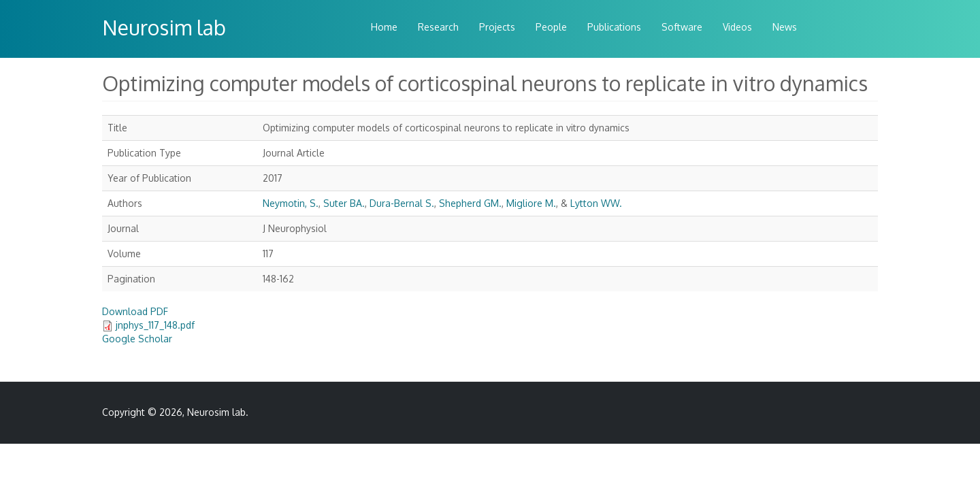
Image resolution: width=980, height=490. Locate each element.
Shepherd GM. (470, 203)
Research (438, 27)
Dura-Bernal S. (402, 203)
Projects (497, 27)
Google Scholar (137, 339)
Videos (737, 27)
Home (384, 27)
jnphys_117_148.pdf (155, 325)
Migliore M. (531, 203)
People (551, 27)
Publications (614, 27)
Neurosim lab (164, 27)
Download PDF (135, 311)
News (785, 27)
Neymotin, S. (291, 203)
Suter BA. (344, 203)
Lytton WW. (596, 203)
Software (682, 27)
